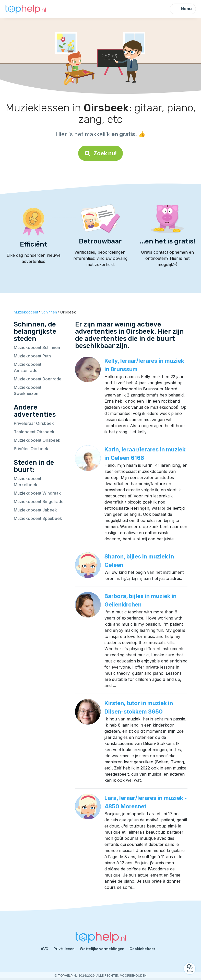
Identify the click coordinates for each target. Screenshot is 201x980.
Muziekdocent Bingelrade (39, 501)
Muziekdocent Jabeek (35, 510)
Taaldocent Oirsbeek (34, 432)
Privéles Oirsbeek (31, 449)
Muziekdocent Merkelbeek (28, 482)
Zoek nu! (100, 153)
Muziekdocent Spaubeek (38, 518)
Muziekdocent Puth (32, 356)
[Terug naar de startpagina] (26, 9)
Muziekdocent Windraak (37, 493)
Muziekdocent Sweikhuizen (28, 390)
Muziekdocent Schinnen (37, 347)
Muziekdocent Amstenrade (28, 367)
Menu (183, 9)
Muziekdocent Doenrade (38, 379)
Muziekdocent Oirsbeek (37, 440)
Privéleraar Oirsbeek (34, 423)
